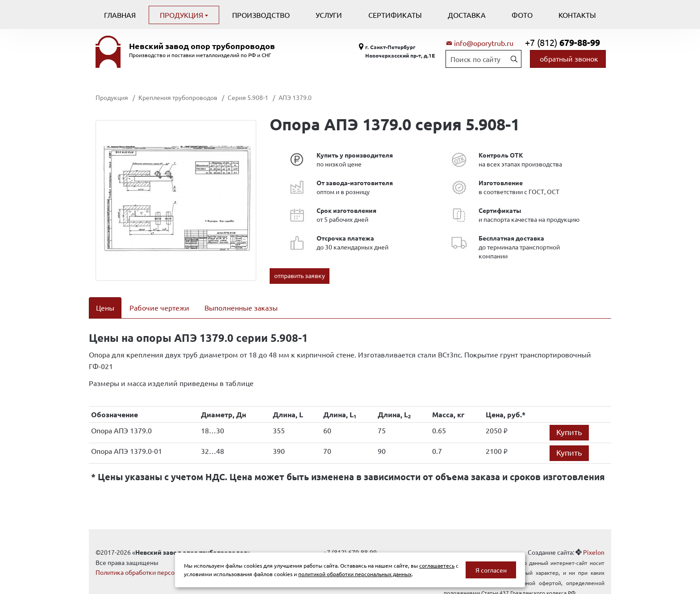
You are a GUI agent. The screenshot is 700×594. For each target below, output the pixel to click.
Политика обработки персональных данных (159, 561)
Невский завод (202, 46)
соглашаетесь (437, 565)
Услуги (329, 15)
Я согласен (491, 570)
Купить (569, 421)
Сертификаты (395, 15)
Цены (105, 307)
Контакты (577, 15)
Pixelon (594, 541)
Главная (120, 15)
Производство (261, 15)
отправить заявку (300, 275)
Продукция (182, 15)
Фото (522, 15)
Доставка (467, 15)
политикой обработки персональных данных (355, 574)
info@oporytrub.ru (484, 43)
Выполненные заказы (241, 307)
